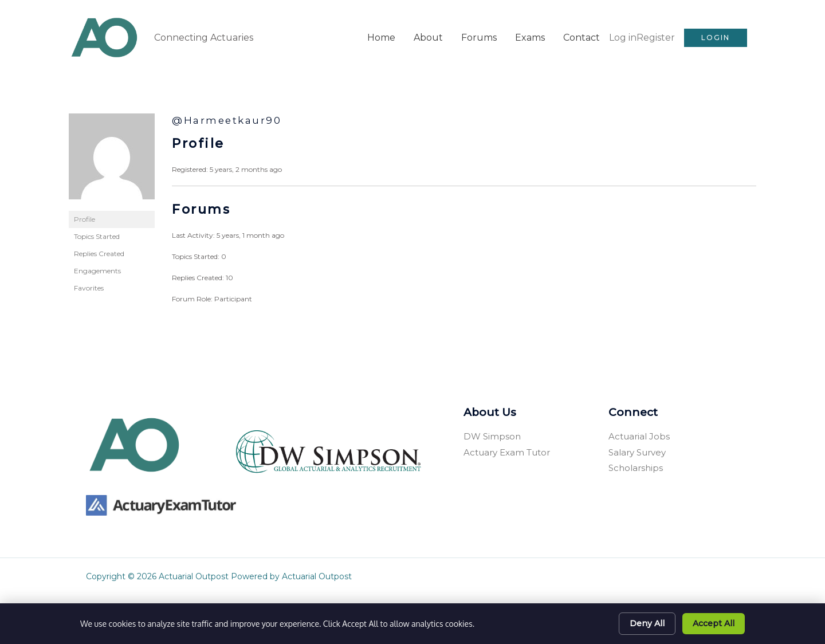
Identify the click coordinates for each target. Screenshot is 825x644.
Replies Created (99, 252)
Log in (623, 36)
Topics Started (97, 235)
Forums (479, 36)
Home (381, 36)
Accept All (714, 623)
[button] (716, 37)
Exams (530, 36)
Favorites (89, 286)
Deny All (647, 623)
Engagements (97, 269)
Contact (582, 36)
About (428, 36)
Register (656, 36)
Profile (85, 217)
